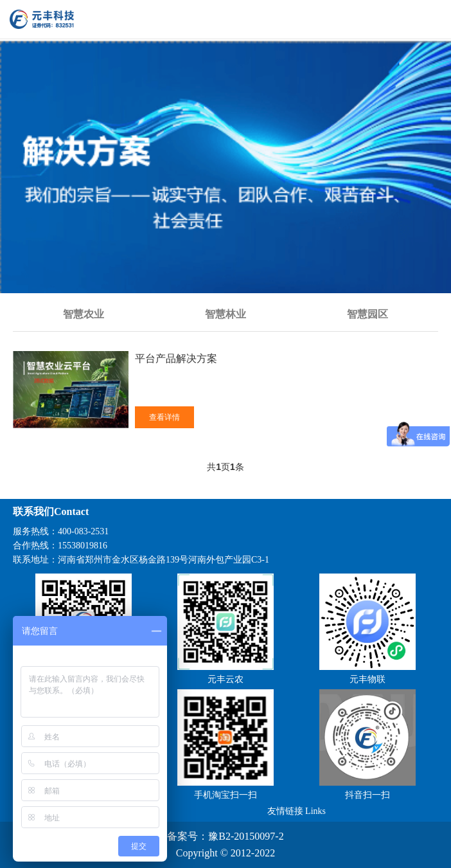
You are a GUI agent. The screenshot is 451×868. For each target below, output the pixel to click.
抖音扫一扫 (367, 795)
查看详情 (164, 417)
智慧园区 (367, 314)
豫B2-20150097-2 (246, 836)
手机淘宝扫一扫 (225, 795)
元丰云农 (225, 679)
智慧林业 (225, 314)
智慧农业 (84, 314)
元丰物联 (367, 679)
